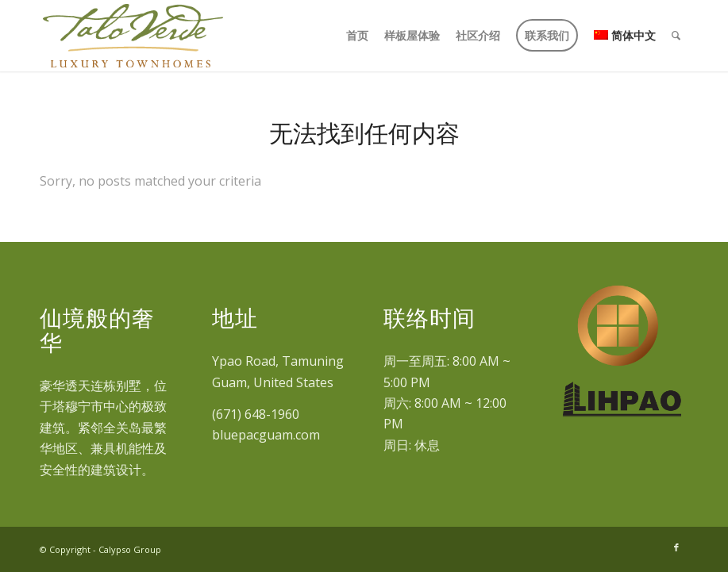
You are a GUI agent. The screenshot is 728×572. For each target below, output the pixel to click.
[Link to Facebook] (676, 547)
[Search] (676, 36)
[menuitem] (357, 36)
